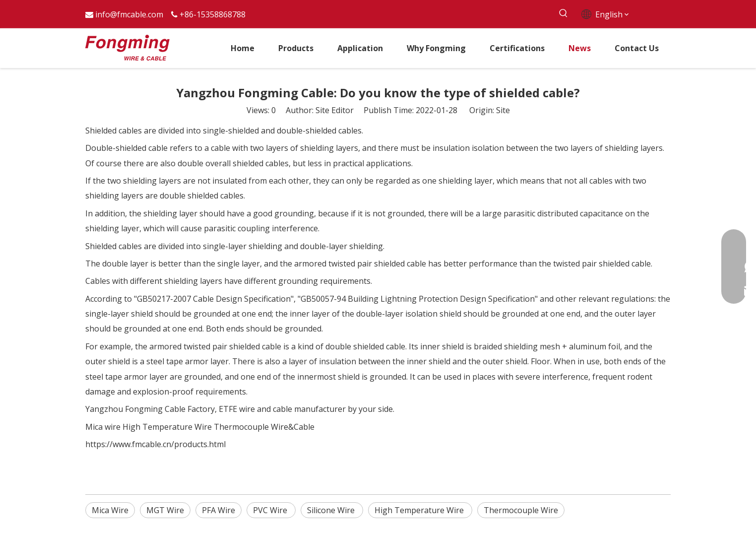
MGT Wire (165, 510)
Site (503, 110)
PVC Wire (271, 510)
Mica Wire (110, 510)
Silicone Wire (332, 510)
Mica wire (103, 427)
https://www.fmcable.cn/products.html (156, 444)
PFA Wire (219, 510)
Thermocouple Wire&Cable (264, 427)
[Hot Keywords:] (563, 14)
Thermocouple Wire (521, 510)
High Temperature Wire (167, 427)
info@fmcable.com (129, 14)
